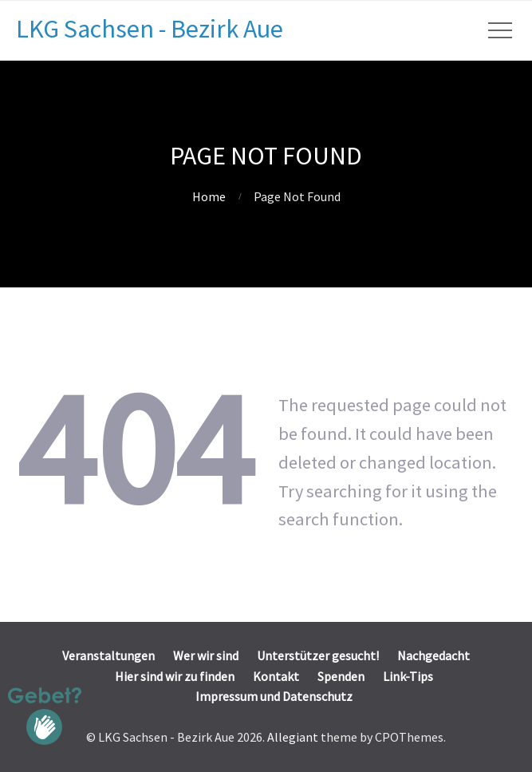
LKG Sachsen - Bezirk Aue (150, 29)
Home (209, 196)
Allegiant (293, 737)
